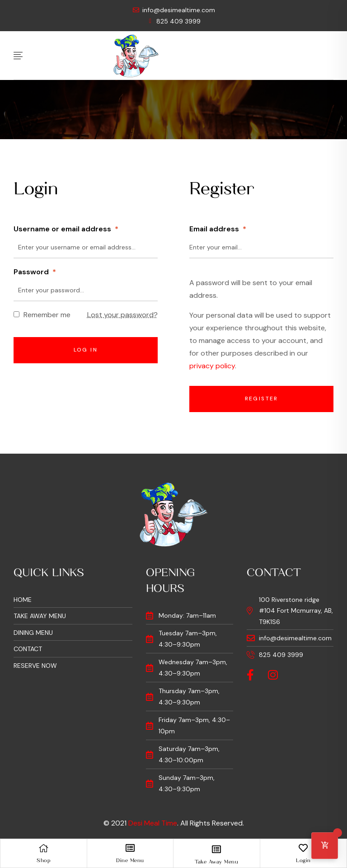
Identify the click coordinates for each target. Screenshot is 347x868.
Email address (218, 229)
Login (303, 860)
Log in (86, 350)
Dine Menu (130, 860)
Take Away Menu (216, 862)
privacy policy (212, 366)
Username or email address (66, 229)
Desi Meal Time (153, 823)
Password (35, 272)
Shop (43, 860)
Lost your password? (122, 315)
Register (262, 399)
